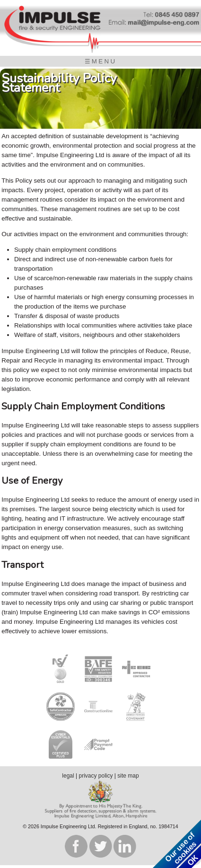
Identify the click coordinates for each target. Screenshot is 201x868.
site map (128, 776)
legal (68, 776)
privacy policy (96, 776)
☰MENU (101, 61)
